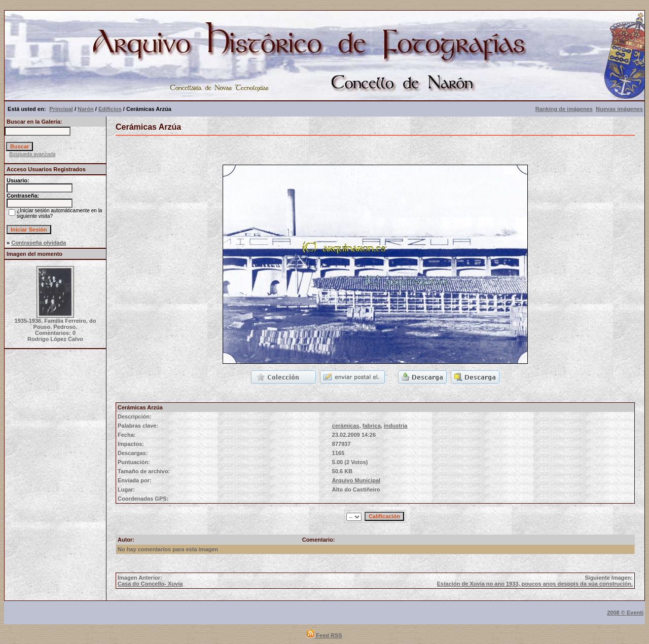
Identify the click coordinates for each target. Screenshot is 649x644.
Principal (61, 109)
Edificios (110, 109)
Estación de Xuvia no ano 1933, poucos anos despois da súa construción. (535, 584)
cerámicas (346, 426)
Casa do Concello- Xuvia (150, 584)
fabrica (372, 426)
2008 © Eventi (625, 613)
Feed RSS (324, 635)
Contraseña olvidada (39, 243)
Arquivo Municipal (356, 480)
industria (395, 426)
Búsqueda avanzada (32, 154)
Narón (86, 109)
